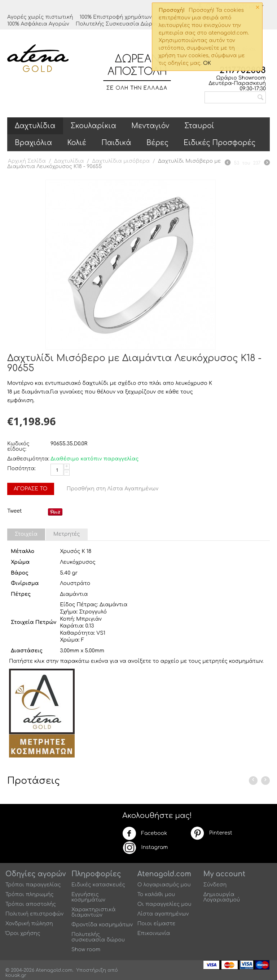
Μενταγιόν (150, 126)
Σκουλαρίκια (94, 126)
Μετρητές (67, 534)
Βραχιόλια (33, 143)
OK (207, 63)
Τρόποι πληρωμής (30, 894)
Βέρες (157, 143)
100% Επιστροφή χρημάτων (116, 17)
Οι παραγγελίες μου (164, 904)
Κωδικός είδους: (18, 446)
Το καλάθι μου (156, 894)
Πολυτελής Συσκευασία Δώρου (117, 24)
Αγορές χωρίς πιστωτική (40, 17)
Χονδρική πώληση (29, 924)
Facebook (145, 833)
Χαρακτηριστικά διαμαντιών (94, 912)
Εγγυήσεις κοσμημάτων (88, 897)
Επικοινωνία (154, 933)
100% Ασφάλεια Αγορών (38, 24)
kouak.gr (16, 975)
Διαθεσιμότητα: (27, 459)
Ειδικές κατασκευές (98, 885)
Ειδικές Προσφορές (219, 143)
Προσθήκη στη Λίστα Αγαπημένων (113, 489)
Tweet (14, 511)
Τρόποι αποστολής (31, 904)
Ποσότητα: (21, 469)
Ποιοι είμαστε (157, 924)
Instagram (145, 848)
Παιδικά (116, 143)
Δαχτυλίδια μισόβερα (121, 161)
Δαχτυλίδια (35, 126)
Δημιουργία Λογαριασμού (222, 897)
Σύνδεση (215, 885)
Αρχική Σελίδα (27, 161)
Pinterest (211, 833)
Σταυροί (199, 126)
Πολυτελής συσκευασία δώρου (98, 937)
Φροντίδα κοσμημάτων (102, 925)
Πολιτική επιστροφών (34, 914)
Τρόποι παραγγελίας (33, 885)
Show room (86, 950)
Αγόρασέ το (31, 489)
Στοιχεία (26, 534)
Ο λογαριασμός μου (164, 885)
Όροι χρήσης (23, 933)
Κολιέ (77, 143)
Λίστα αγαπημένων (163, 914)
